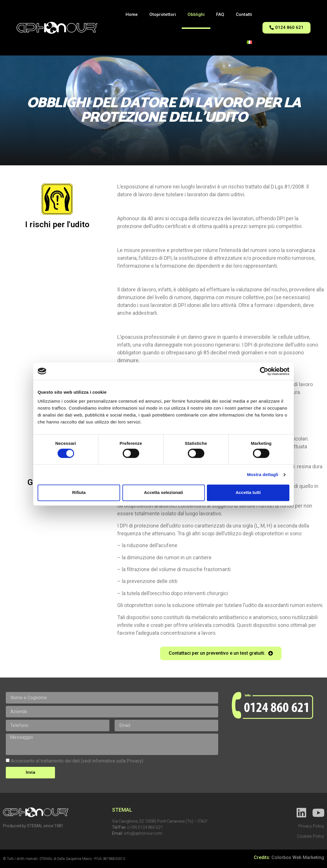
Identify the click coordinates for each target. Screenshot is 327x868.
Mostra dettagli (262, 474)
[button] (286, 28)
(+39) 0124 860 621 (145, 827)
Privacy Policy (311, 826)
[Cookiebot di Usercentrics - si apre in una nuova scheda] (264, 371)
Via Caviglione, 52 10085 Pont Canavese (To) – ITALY (160, 821)
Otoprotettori (163, 14)
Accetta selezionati (163, 493)
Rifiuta (79, 493)
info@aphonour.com (143, 833)
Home (132, 14)
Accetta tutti (248, 493)
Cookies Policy (311, 836)
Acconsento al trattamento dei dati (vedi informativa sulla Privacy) (77, 761)
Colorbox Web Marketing (298, 857)
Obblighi (196, 14)
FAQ (220, 14)
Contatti (244, 14)
